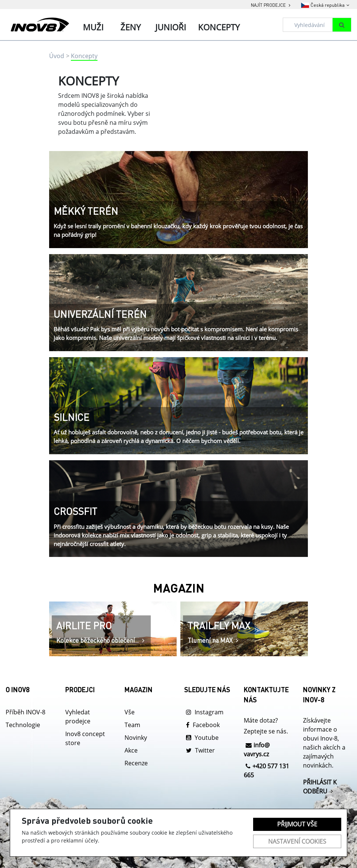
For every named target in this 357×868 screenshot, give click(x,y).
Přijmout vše (297, 824)
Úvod (57, 56)
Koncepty (84, 56)
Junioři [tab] (171, 27)
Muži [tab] (93, 27)
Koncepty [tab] (219, 27)
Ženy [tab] (130, 27)
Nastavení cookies (297, 841)
